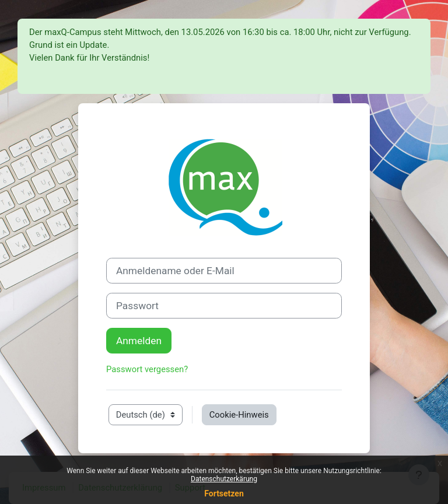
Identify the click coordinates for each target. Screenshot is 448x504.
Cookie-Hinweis (239, 415)
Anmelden (139, 341)
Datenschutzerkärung (224, 479)
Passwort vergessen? (147, 369)
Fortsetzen (224, 494)
